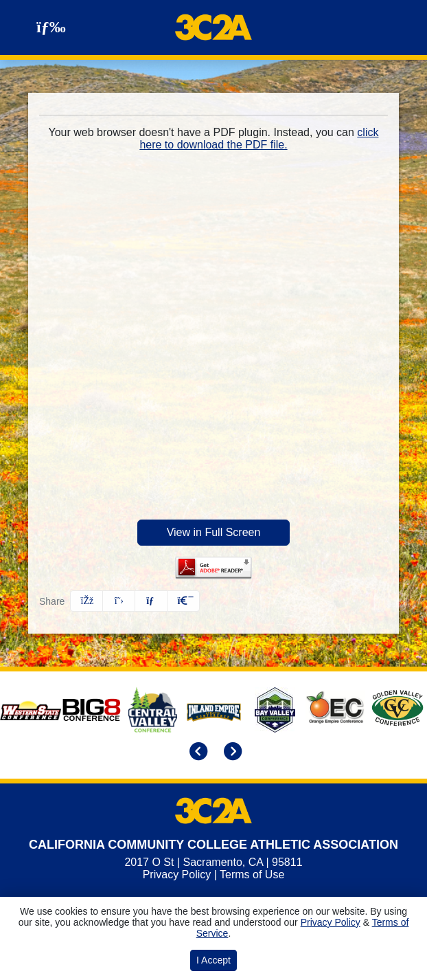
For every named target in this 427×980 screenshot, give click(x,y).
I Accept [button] (213, 960)
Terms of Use (252, 875)
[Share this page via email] (151, 601)
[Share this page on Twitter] (119, 601)
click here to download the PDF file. (259, 138)
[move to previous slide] (196, 753)
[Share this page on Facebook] (86, 601)
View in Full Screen (214, 532)
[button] (183, 601)
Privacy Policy (177, 875)
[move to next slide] (231, 753)
